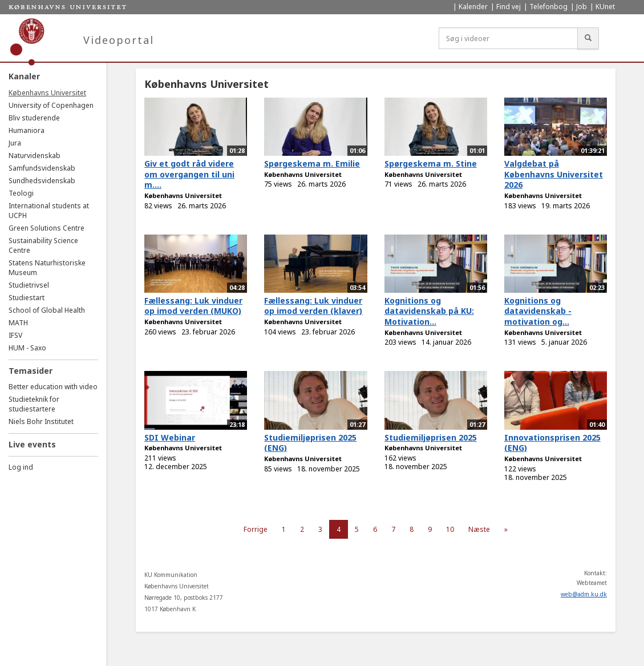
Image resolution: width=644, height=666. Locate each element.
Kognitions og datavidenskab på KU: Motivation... (429, 311)
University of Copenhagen (51, 105)
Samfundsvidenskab (42, 168)
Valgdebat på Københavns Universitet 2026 (554, 174)
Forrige (256, 529)
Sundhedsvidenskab (42, 181)
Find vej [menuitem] (509, 7)
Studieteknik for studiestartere (34, 404)
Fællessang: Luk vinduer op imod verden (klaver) (313, 306)
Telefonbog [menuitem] (548, 7)
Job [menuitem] (582, 7)
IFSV (15, 335)
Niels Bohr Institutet (41, 421)
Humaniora (27, 130)
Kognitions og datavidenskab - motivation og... (538, 311)
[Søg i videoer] (508, 38)
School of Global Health (47, 310)
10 (450, 529)
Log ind (21, 467)
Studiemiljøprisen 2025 (431, 437)
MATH (18, 323)
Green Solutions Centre (46, 228)
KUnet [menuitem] (605, 7)
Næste (479, 529)
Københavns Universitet (47, 93)
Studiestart (27, 298)
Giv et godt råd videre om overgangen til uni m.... (189, 174)
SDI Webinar (170, 437)
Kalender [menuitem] (473, 7)
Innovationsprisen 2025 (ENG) (552, 443)
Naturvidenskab (35, 156)
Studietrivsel (29, 285)
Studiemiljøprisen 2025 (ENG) (310, 443)
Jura (15, 143)
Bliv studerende (34, 118)
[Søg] (588, 38)
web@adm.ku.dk (584, 594)
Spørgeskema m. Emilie (312, 164)
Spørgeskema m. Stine (431, 164)
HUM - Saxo (27, 348)
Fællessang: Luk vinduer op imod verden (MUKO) (193, 306)
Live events (32, 444)
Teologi (21, 193)
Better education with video (53, 387)
